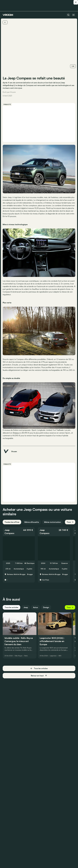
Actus (36, 607)
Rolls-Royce (19, 656)
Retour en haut (39, 676)
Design (46, 607)
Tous (70, 522)
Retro (26, 656)
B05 (60, 656)
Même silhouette (32, 522)
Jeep (7, 530)
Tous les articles (11, 607)
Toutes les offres (12, 522)
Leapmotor (53, 656)
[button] (19, 532)
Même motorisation (53, 522)
